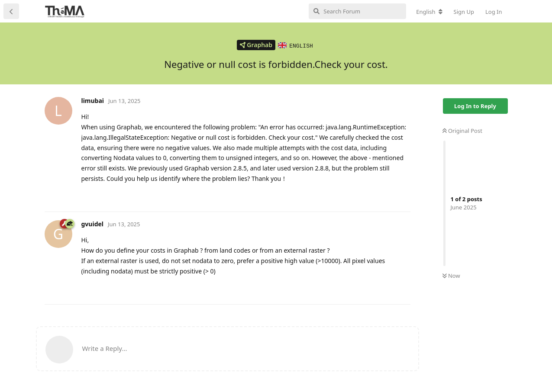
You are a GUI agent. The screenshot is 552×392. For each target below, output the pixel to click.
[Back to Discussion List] (11, 11)
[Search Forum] (357, 11)
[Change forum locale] (429, 12)
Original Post (462, 130)
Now (451, 275)
